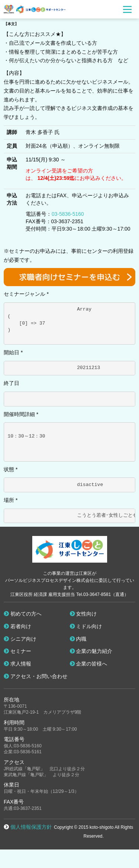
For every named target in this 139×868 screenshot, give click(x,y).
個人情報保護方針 (31, 827)
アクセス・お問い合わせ (36, 676)
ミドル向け (86, 626)
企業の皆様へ (89, 664)
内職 (78, 639)
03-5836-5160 (68, 214)
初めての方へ (23, 614)
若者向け (17, 626)
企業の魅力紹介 (91, 651)
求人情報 (17, 664)
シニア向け (20, 639)
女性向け (83, 614)
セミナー (17, 651)
